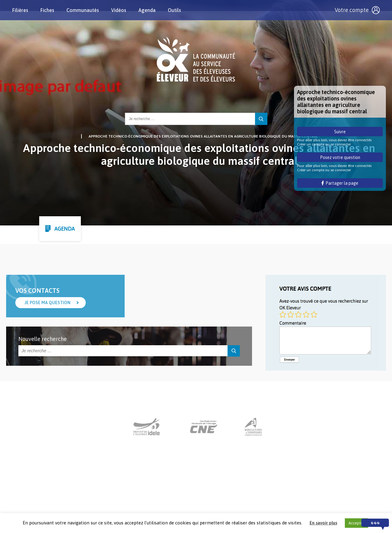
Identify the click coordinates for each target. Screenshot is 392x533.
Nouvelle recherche (43, 339)
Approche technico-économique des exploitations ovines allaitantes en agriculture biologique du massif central (203, 136)
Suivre (340, 132)
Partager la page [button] (340, 183)
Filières (20, 10)
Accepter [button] (356, 523)
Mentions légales (232, 495)
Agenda (147, 10)
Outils (174, 10)
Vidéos (119, 10)
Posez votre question (340, 157)
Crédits (265, 495)
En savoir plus (323, 523)
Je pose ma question (47, 303)
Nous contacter (190, 495)
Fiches (47, 10)
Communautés (83, 10)
